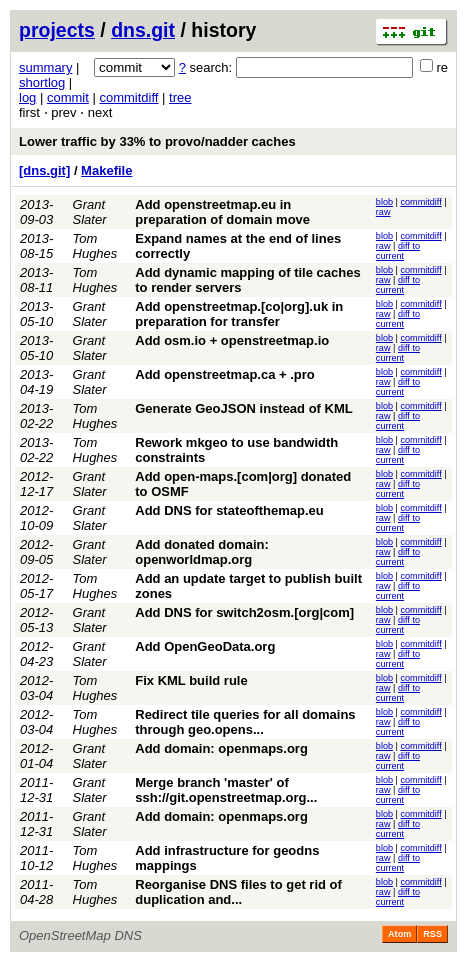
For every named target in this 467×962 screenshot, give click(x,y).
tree (180, 97)
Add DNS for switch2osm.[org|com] (244, 612)
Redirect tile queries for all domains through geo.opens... (245, 722)
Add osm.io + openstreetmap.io (232, 340)
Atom (399, 934)
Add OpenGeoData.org (205, 646)
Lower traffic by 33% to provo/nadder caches (157, 141)
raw (383, 212)
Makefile (106, 170)
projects (57, 30)
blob (384, 202)
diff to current (398, 251)
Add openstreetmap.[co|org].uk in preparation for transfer (239, 314)
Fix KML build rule (191, 680)
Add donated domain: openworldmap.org (202, 552)
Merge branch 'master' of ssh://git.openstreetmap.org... (226, 790)
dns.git (143, 30)
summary (45, 67)
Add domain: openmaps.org (221, 748)
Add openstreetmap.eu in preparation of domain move (222, 212)
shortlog (42, 82)
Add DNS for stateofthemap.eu (229, 510)
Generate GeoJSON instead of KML (243, 408)
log (27, 97)
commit (68, 97)
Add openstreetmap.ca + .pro (225, 374)
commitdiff (128, 97)
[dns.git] (44, 170)
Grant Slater (90, 212)
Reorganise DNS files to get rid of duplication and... (238, 892)
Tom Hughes (95, 246)
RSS (432, 934)
